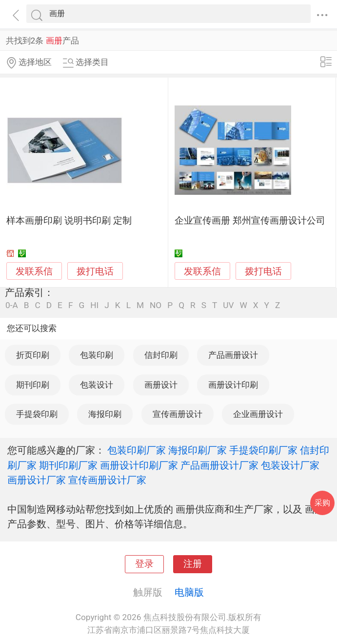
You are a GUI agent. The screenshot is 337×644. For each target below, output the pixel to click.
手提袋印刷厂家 (263, 450)
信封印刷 (161, 355)
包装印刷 (97, 355)
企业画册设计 (258, 414)
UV (228, 305)
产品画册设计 (233, 355)
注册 (193, 564)
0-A (12, 305)
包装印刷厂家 (137, 450)
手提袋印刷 (37, 414)
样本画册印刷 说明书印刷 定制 (69, 221)
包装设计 (97, 385)
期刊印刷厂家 (68, 465)
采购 (322, 503)
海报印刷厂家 (198, 450)
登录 (144, 564)
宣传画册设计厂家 (107, 480)
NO (156, 305)
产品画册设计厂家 (219, 465)
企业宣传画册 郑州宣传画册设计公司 (250, 221)
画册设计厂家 (37, 480)
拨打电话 (95, 271)
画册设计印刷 (233, 385)
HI (94, 305)
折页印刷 (33, 355)
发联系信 (34, 271)
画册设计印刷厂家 (139, 465)
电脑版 (189, 592)
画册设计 (161, 385)
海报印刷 (105, 414)
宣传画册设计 (178, 414)
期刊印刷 (33, 385)
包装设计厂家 (290, 465)
